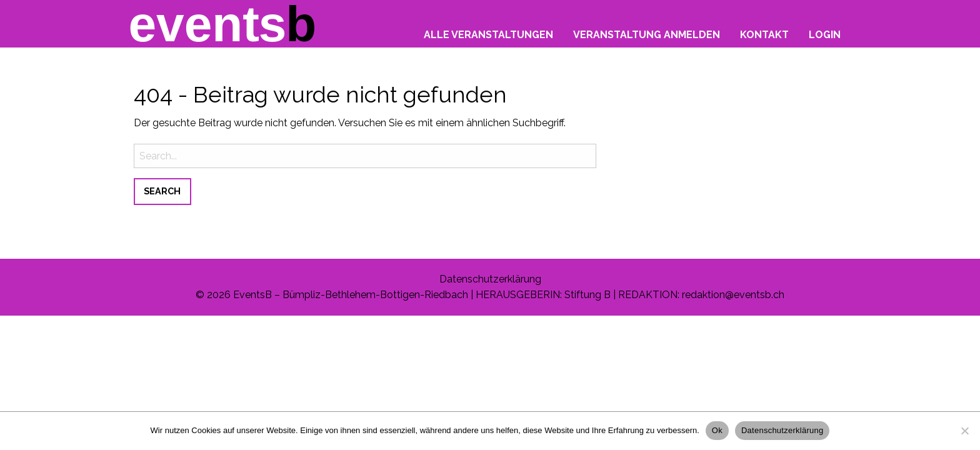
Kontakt (764, 34)
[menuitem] (488, 32)
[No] (964, 431)
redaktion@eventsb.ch (733, 295)
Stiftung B (587, 295)
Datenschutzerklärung (490, 279)
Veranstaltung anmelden (647, 34)
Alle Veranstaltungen (488, 34)
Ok (717, 430)
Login (825, 34)
